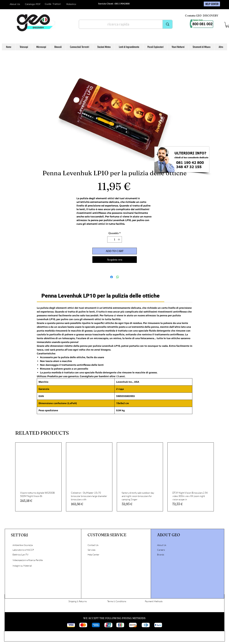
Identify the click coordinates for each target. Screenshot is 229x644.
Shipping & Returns (78, 601)
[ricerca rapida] (118, 24)
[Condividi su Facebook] (112, 277)
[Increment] (119, 239)
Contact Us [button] (93, 545)
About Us (15, 4)
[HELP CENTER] (212, 4)
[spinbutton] (115, 239)
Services (91, 550)
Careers (161, 550)
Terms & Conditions (117, 601)
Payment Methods (154, 601)
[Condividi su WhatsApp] (118, 277)
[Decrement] (110, 239)
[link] (101, 296)
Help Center (94, 555)
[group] (114, 477)
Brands (161, 555)
